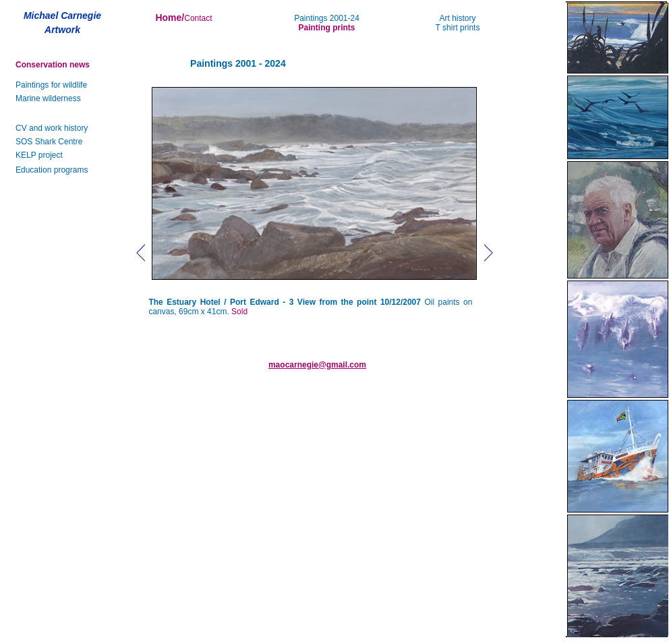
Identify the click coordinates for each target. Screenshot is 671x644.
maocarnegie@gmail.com (317, 365)
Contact (198, 18)
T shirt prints (458, 28)
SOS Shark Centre (49, 142)
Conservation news (53, 65)
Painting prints (327, 28)
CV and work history (52, 128)
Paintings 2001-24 (327, 18)
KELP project (39, 155)
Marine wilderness (48, 98)
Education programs (52, 170)
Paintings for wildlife (51, 85)
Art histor (455, 18)
